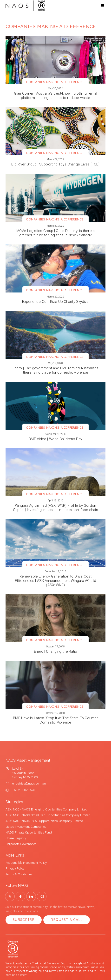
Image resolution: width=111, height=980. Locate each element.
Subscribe (24, 920)
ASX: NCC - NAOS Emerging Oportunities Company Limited (46, 809)
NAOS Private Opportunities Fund (29, 832)
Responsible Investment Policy (26, 863)
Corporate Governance (21, 844)
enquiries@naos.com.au (29, 783)
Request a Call (67, 920)
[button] (98, 6)
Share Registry (16, 838)
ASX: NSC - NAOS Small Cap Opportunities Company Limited (48, 815)
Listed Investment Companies (26, 827)
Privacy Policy (15, 868)
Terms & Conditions (19, 874)
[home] (25, 6)
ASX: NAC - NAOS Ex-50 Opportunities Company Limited (44, 821)
